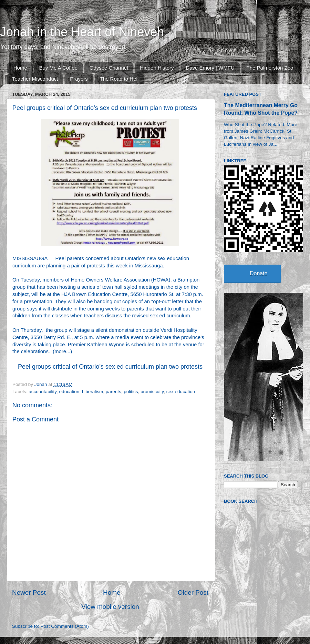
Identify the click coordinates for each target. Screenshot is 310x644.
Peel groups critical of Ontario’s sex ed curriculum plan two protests (110, 367)
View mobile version (110, 607)
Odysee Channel (109, 68)
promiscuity (152, 392)
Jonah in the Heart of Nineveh (82, 32)
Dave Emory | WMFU (210, 68)
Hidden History (157, 68)
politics (131, 392)
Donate (259, 273)
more (60, 351)
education (69, 392)
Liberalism (93, 392)
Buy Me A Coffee (58, 68)
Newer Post (29, 592)
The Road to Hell (119, 79)
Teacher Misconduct (35, 79)
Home (20, 68)
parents (113, 392)
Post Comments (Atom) (65, 626)
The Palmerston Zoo (270, 68)
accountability (43, 392)
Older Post (193, 592)
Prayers (79, 79)
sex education (181, 392)
